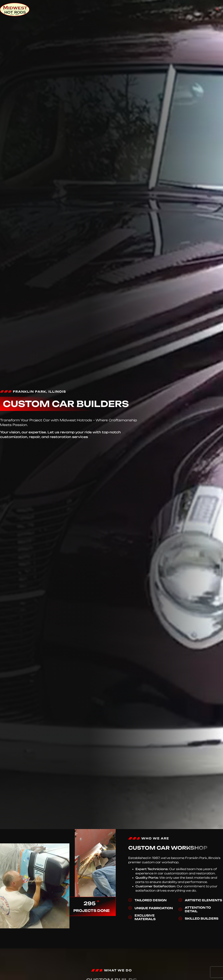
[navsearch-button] (217, 10)
